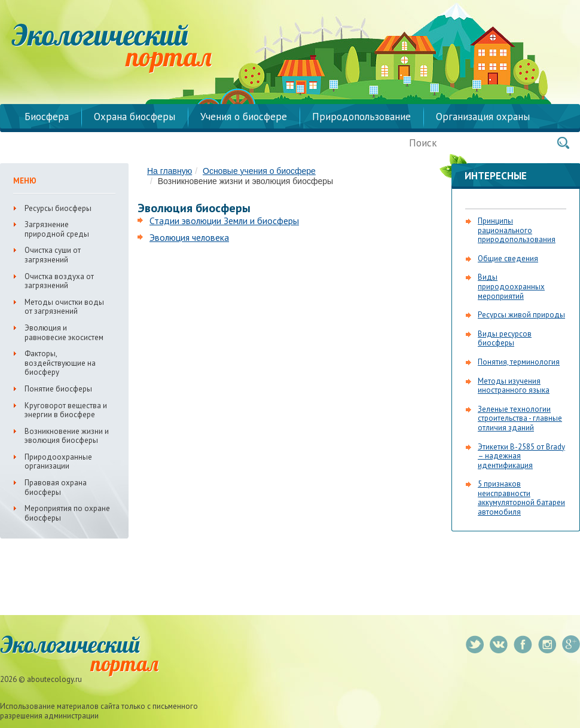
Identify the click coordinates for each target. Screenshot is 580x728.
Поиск (563, 143)
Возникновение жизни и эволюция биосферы (67, 436)
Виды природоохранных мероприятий (511, 286)
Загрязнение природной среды (57, 229)
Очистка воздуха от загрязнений (59, 281)
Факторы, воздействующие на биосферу (60, 363)
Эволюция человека (189, 237)
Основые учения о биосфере (259, 171)
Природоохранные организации (58, 462)
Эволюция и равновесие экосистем (64, 333)
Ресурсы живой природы (521, 315)
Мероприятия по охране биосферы (67, 513)
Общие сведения (508, 259)
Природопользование (361, 117)
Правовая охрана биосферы (56, 487)
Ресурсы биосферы (58, 208)
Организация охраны (483, 117)
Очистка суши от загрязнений (53, 255)
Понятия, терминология (519, 362)
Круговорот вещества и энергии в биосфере (66, 410)
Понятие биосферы (58, 389)
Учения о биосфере (244, 117)
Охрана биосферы (135, 117)
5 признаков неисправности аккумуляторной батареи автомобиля (521, 498)
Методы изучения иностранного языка (514, 386)
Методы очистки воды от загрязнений (64, 307)
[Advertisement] (238, 339)
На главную (170, 171)
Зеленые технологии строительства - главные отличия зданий (520, 418)
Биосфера (47, 117)
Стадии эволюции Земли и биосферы (224, 221)
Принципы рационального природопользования (517, 230)
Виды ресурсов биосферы (505, 339)
